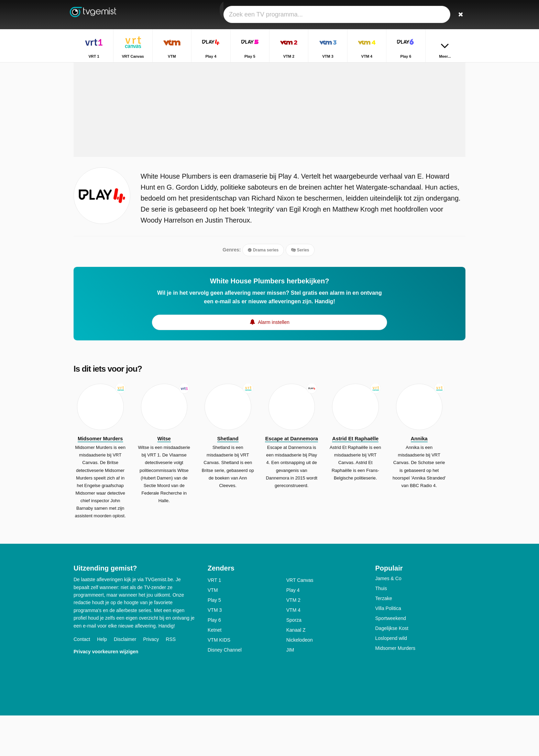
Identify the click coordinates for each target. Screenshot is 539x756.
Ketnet (214, 670)
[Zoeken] (458, 15)
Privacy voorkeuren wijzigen (106, 692)
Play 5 (214, 641)
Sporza (294, 661)
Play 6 (214, 661)
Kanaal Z (296, 670)
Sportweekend (391, 659)
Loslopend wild (391, 679)
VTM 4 (293, 651)
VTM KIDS (219, 680)
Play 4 (293, 631)
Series (300, 290)
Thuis (381, 629)
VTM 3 (215, 651)
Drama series (263, 290)
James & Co (388, 619)
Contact (82, 679)
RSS (171, 679)
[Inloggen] (435, 15)
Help (102, 679)
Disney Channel (225, 690)
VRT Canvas (300, 621)
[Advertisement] (269, 142)
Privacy (151, 679)
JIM (290, 690)
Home (409, 68)
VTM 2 (293, 641)
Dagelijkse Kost (392, 669)
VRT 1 (214, 621)
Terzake (384, 639)
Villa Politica (388, 649)
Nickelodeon (300, 680)
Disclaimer (125, 679)
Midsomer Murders (395, 689)
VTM (213, 631)
